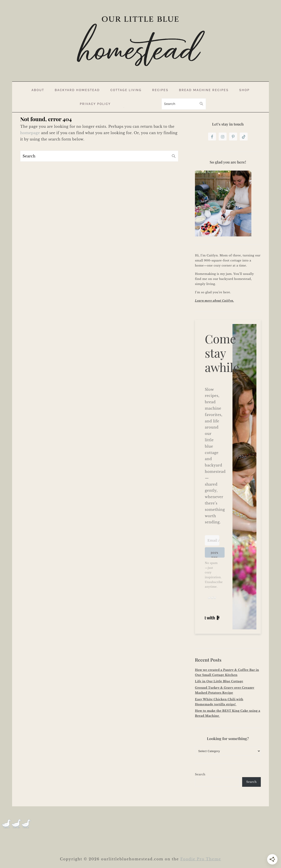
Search (200, 774)
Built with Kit (212, 618)
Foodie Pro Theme (201, 859)
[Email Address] (212, 540)
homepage (30, 133)
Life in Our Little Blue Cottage (219, 681)
